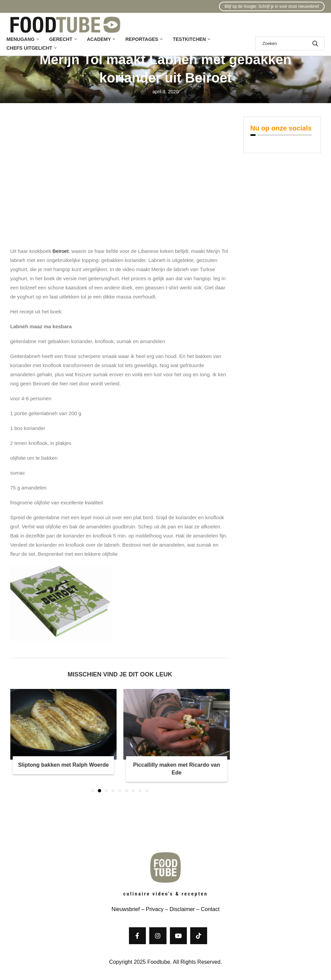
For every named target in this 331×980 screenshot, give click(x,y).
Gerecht (61, 39)
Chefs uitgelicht (29, 48)
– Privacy (152, 909)
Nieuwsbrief (126, 909)
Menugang (20, 39)
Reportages (142, 39)
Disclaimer (182, 909)
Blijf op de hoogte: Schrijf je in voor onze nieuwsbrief (272, 6)
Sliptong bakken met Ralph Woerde (63, 765)
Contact (210, 909)
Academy (99, 39)
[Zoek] (290, 43)
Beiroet (61, 251)
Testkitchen (189, 39)
